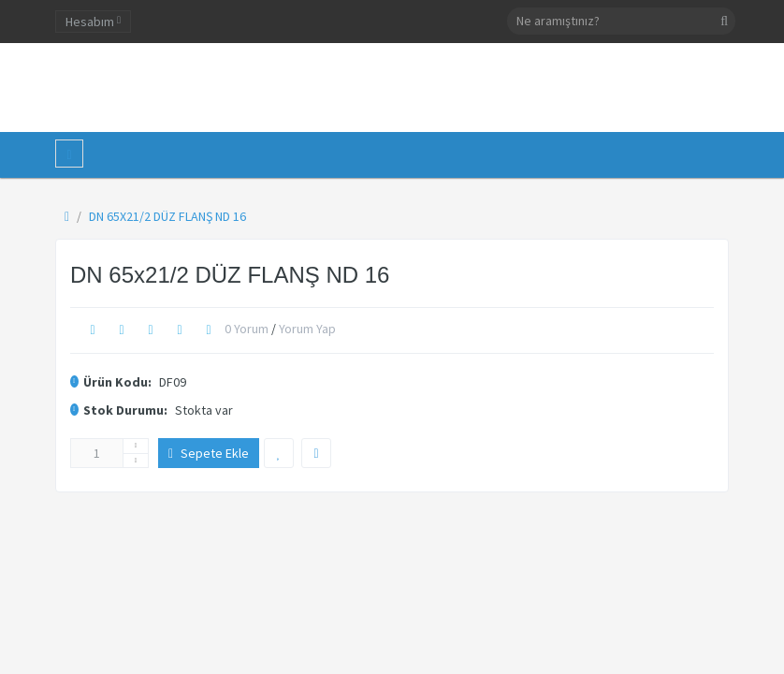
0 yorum (247, 329)
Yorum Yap (307, 329)
